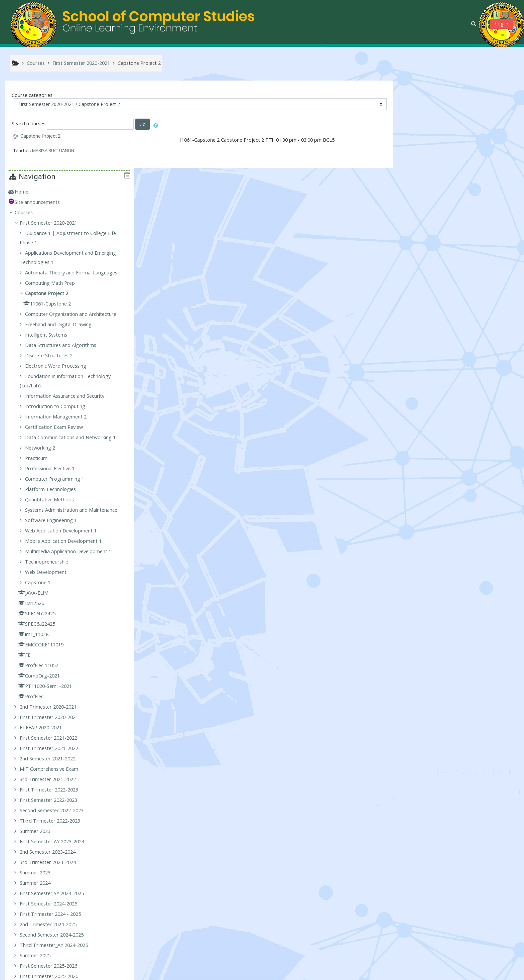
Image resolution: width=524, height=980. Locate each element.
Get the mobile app (374, 973)
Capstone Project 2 (40, 136)
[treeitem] (457, 105)
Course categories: (33, 95)
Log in (502, 24)
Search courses (29, 124)
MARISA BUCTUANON (53, 151)
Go (143, 125)
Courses (414, 125)
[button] (474, 23)
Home (412, 104)
